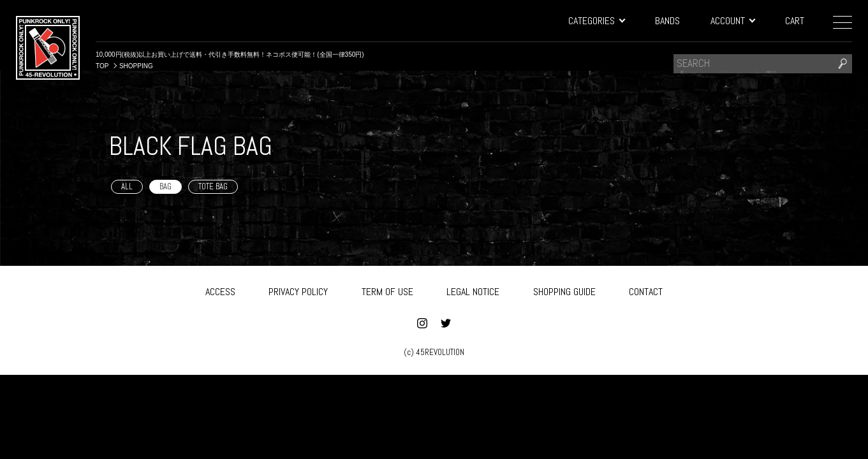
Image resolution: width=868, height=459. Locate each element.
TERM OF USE (387, 289)
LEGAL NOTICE (473, 289)
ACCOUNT (732, 21)
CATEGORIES (596, 21)
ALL (127, 186)
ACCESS (220, 289)
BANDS (667, 21)
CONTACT (646, 289)
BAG (166, 186)
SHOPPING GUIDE (564, 289)
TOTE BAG (213, 186)
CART (795, 21)
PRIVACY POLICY (298, 289)
